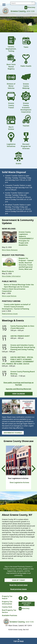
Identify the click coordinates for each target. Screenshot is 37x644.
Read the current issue (19, 585)
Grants (19, 158)
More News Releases (10, 250)
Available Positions (10, 615)
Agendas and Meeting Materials (18, 389)
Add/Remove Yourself (13, 433)
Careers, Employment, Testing (11, 44)
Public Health (26, 61)
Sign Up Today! (18, 580)
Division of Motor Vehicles (11, 81)
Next (32, 469)
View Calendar (18, 394)
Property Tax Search (7, 597)
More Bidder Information (11, 276)
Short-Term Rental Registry (11, 62)
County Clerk (7, 607)
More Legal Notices (9, 296)
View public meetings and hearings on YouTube (18, 384)
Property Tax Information (7, 603)
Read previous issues (10, 314)
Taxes (26, 42)
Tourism (26, 121)
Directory (31, 7)
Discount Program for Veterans (26, 141)
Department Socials (27, 604)
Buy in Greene (11, 123)
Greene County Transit (11, 100)
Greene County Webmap (26, 81)
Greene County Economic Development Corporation (26, 102)
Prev (5, 469)
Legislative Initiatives (11, 140)
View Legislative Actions (19, 482)
